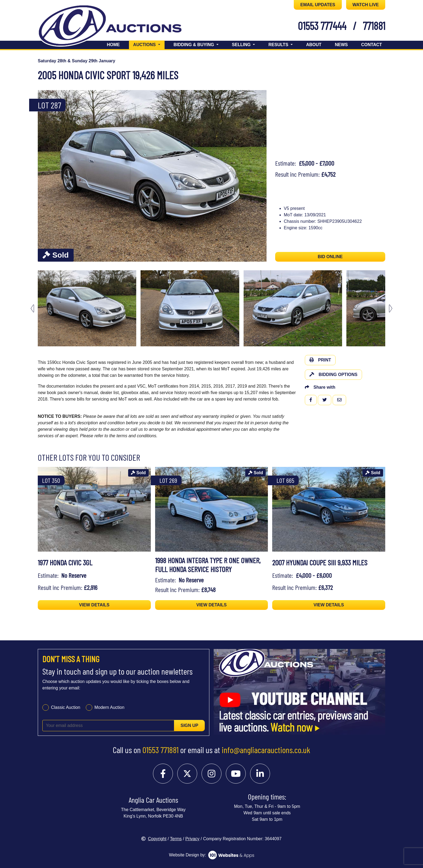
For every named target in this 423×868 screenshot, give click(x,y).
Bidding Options (333, 375)
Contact (372, 45)
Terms (176, 839)
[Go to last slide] (32, 308)
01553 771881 (161, 750)
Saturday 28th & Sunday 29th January (76, 61)
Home (113, 45)
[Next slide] (391, 308)
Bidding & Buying (194, 45)
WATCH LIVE (366, 5)
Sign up (189, 725)
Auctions (149, 44)
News (341, 45)
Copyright (154, 839)
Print (320, 360)
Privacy (192, 839)
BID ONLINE (330, 257)
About (314, 45)
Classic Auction (66, 707)
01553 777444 (322, 26)
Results (279, 45)
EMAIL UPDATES (318, 5)
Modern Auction (109, 707)
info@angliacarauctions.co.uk (266, 750)
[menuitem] (87, 308)
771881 (374, 26)
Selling (242, 45)
